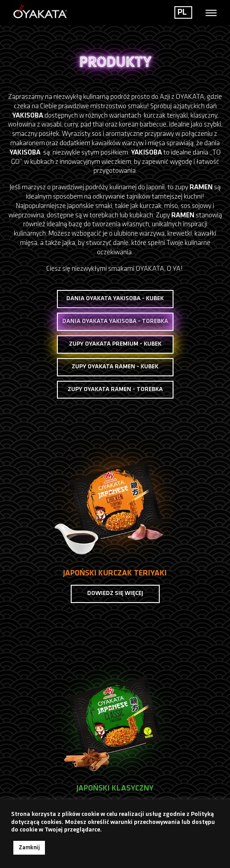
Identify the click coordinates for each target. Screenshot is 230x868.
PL (182, 12)
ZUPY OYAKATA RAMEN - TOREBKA (115, 389)
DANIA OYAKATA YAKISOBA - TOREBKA (115, 322)
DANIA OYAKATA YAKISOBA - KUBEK (115, 299)
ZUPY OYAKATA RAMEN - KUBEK (115, 367)
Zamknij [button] (29, 848)
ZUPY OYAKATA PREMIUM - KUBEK (115, 344)
